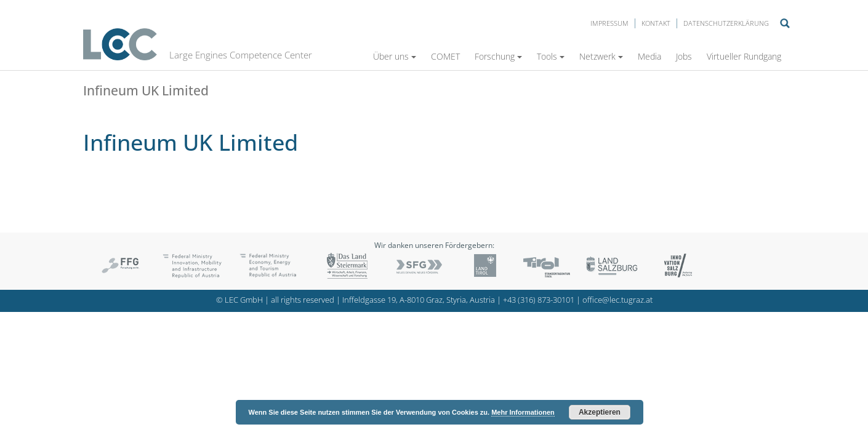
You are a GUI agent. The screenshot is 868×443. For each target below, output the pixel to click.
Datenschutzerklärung (726, 23)
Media (649, 56)
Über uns (395, 56)
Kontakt (656, 23)
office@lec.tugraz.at (617, 300)
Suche (785, 23)
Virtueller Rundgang (744, 56)
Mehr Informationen (523, 412)
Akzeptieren (600, 412)
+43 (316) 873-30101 (539, 300)
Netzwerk (601, 56)
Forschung (498, 56)
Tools (551, 56)
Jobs (684, 56)
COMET (445, 56)
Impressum (609, 23)
